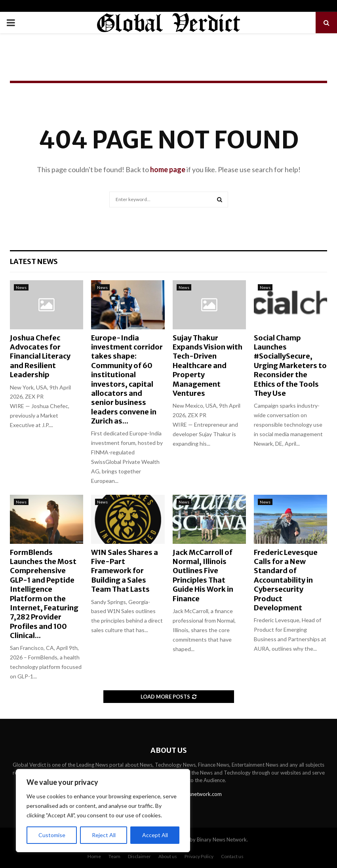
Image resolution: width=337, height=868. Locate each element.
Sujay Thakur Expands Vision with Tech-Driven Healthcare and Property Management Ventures (208, 366)
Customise (52, 835)
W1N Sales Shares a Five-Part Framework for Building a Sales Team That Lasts (125, 571)
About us (168, 856)
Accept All (155, 835)
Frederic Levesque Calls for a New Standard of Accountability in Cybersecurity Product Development (286, 580)
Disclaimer (139, 856)
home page (168, 169)
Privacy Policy (199, 856)
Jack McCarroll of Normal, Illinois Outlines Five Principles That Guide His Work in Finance (203, 576)
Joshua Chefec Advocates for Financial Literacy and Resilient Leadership (40, 356)
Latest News (34, 261)
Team (114, 856)
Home (94, 856)
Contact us (232, 856)
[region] (103, 811)
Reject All (104, 835)
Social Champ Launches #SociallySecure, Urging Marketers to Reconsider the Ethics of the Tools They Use (290, 366)
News (21, 287)
